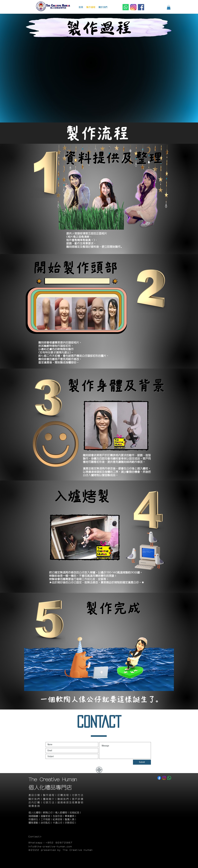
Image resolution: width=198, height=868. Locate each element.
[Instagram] (133, 7)
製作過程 (49, 795)
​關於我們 (34, 799)
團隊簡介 (49, 799)
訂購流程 (63, 795)
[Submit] (142, 762)
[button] (169, 7)
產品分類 (34, 795)
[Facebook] (141, 7)
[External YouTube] (98, 80)
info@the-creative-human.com (50, 847)
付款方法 (78, 795)
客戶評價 (78, 799)
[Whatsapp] (126, 7)
